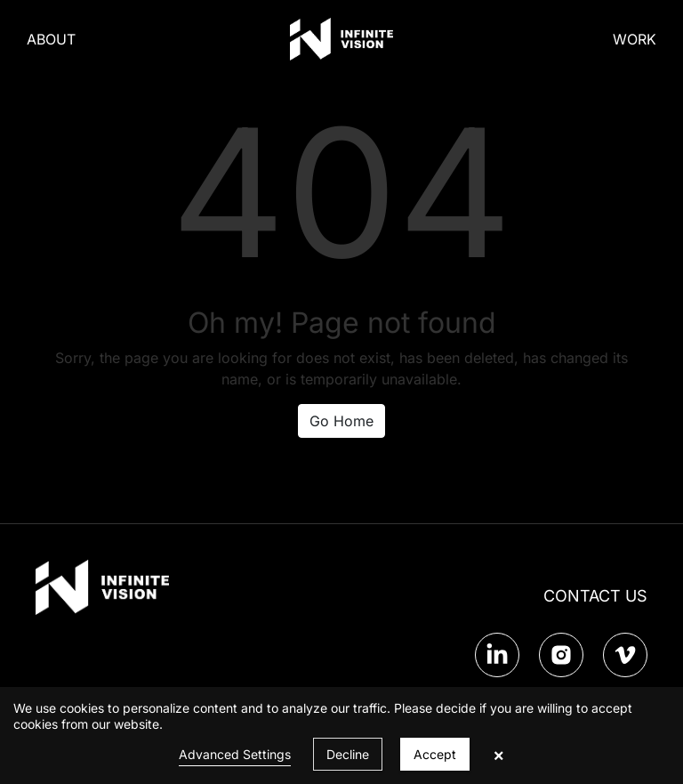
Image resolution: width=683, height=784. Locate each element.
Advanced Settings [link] (235, 754)
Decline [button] (348, 754)
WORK (635, 39)
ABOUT (51, 39)
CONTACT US (595, 596)
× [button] (498, 755)
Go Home (341, 421)
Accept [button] (435, 754)
